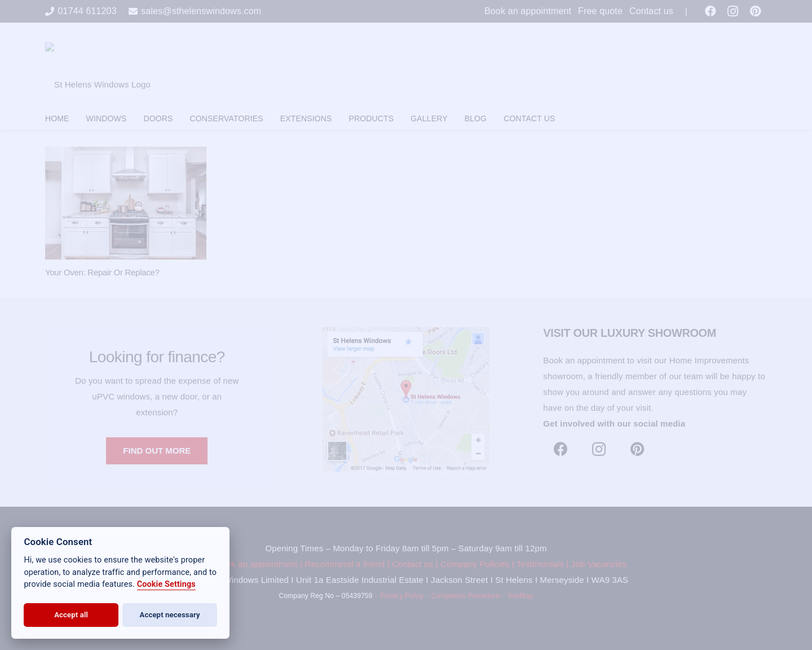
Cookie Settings (166, 584)
